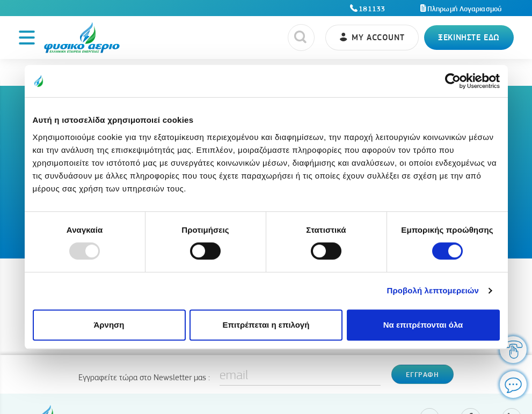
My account (378, 37)
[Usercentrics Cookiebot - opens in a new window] (453, 81)
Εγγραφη (422, 374)
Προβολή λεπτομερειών (433, 290)
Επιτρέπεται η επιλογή (266, 325)
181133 (372, 9)
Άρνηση (109, 325)
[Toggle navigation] (27, 38)
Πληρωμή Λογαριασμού (464, 9)
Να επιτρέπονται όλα (423, 325)
